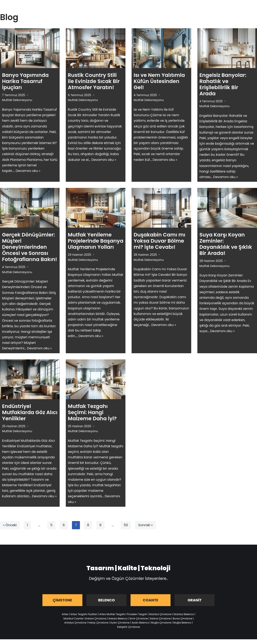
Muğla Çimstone (161, 623)
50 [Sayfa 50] (126, 525)
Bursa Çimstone (183, 618)
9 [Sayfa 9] (100, 525)
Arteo (65, 614)
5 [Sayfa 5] (51, 525)
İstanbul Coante (73, 618)
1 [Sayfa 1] (27, 525)
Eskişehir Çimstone (128, 627)
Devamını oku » (28, 171)
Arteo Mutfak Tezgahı (112, 614)
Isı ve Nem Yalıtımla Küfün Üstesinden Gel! (159, 81)
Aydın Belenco (140, 623)
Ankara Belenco (118, 618)
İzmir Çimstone (139, 618)
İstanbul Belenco (184, 614)
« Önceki (10, 525)
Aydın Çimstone (120, 623)
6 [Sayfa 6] (64, 525)
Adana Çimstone (160, 618)
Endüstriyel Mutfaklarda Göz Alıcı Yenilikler (30, 412)
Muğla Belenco (182, 623)
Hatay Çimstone (98, 623)
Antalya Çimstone (75, 623)
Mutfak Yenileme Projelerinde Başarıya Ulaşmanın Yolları (96, 241)
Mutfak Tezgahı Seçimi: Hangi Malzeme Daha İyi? (92, 412)
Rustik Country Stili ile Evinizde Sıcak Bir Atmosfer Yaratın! (94, 81)
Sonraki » (145, 525)
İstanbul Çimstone (160, 614)
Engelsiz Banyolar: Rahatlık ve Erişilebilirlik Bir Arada (223, 84)
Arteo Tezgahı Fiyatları (84, 614)
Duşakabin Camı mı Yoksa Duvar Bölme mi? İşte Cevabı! (159, 241)
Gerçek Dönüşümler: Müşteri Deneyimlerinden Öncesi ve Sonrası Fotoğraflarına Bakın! (30, 247)
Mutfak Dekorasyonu (17, 100)
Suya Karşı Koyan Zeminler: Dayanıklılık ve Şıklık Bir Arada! (226, 244)
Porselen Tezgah (137, 614)
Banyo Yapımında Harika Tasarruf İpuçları (25, 81)
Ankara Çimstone (96, 618)
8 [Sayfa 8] (88, 525)
